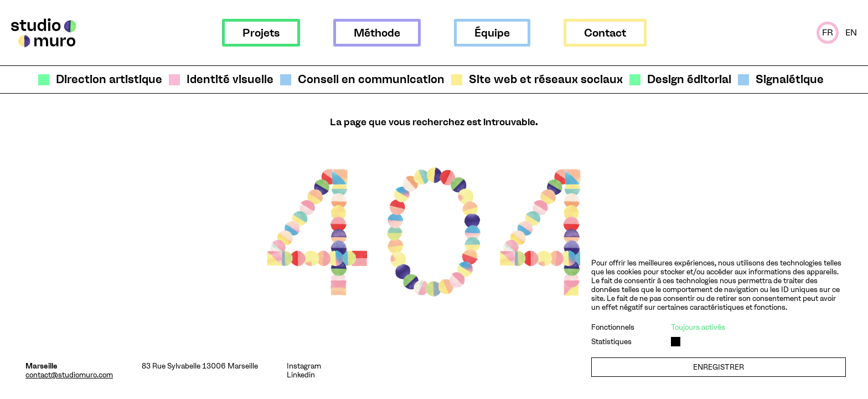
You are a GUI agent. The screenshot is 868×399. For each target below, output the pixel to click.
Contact (605, 33)
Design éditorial (689, 80)
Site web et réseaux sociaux (546, 80)
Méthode (377, 33)
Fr (828, 32)
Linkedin (301, 375)
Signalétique (790, 80)
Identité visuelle (230, 80)
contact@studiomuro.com (69, 375)
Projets (261, 33)
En (851, 32)
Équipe (492, 33)
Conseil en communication (371, 80)
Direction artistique (109, 80)
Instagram (304, 366)
